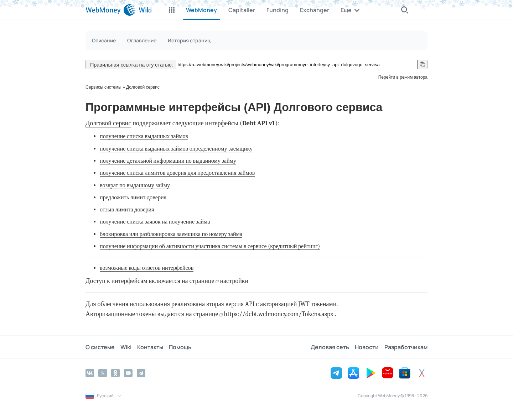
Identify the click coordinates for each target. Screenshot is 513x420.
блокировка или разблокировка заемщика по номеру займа (171, 234)
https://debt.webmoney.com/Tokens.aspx (278, 314)
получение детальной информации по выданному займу (168, 161)
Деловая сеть (330, 347)
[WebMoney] (111, 10)
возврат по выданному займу (135, 185)
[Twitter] (103, 373)
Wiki (126, 347)
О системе (100, 347)
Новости (367, 347)
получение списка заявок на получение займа (155, 222)
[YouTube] (128, 373)
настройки (234, 281)
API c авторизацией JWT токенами (291, 304)
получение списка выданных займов (144, 136)
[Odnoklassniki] (115, 373)
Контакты (150, 347)
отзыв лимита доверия (127, 209)
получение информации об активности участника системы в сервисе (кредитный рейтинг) (210, 246)
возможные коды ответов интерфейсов (147, 268)
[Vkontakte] (90, 373)
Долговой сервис (143, 87)
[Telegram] (141, 373)
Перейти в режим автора (403, 77)
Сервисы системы (103, 87)
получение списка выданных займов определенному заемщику (176, 149)
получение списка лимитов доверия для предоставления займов (177, 173)
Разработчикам (406, 347)
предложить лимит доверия (133, 197)
